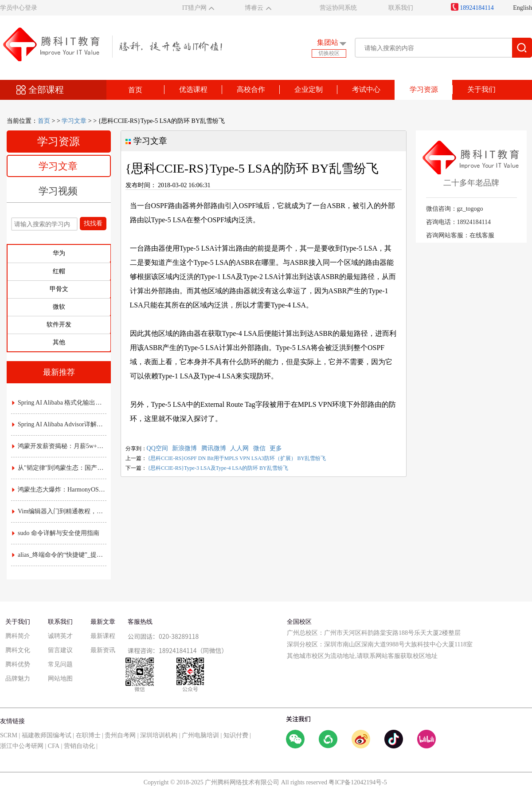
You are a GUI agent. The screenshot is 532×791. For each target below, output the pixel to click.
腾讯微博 (214, 448)
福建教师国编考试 (47, 735)
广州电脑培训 (200, 735)
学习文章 (74, 121)
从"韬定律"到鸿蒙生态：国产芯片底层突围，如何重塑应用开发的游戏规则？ (59, 468)
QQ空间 (157, 448)
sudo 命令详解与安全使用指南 (56, 533)
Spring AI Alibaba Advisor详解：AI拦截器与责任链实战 (59, 424)
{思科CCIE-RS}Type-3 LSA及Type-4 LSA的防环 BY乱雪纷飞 (218, 468)
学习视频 (58, 191)
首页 (135, 90)
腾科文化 (18, 650)
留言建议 (60, 650)
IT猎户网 (194, 8)
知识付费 (236, 735)
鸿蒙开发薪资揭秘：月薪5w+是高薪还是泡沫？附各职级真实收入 (59, 446)
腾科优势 (18, 664)
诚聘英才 (60, 636)
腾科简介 (18, 636)
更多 (276, 448)
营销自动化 (79, 746)
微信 (259, 448)
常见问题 (60, 664)
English (522, 8)
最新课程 (103, 636)
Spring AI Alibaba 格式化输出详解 (59, 403)
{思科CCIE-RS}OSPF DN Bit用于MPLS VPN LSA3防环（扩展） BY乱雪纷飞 (237, 458)
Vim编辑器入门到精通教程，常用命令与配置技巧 (59, 511)
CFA (54, 746)
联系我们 (401, 8)
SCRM (9, 735)
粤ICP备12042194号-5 (358, 782)
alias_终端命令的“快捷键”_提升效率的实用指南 (59, 555)
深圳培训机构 (159, 735)
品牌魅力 (18, 679)
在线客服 (482, 235)
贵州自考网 (120, 735)
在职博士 (88, 735)
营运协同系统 (338, 8)
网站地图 (60, 679)
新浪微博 (184, 448)
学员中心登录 (19, 8)
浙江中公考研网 (22, 746)
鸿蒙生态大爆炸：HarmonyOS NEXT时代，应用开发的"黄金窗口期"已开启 (59, 490)
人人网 (239, 448)
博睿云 (254, 8)
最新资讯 (103, 650)
